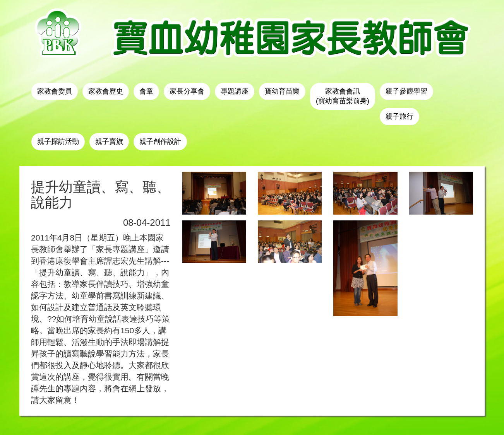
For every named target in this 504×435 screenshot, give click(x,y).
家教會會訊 (343, 96)
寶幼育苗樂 (282, 91)
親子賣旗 (109, 142)
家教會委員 (55, 91)
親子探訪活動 (58, 142)
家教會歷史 (106, 91)
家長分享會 (187, 91)
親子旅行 (399, 116)
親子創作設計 (160, 142)
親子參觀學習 (406, 91)
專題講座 (235, 91)
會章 (146, 91)
